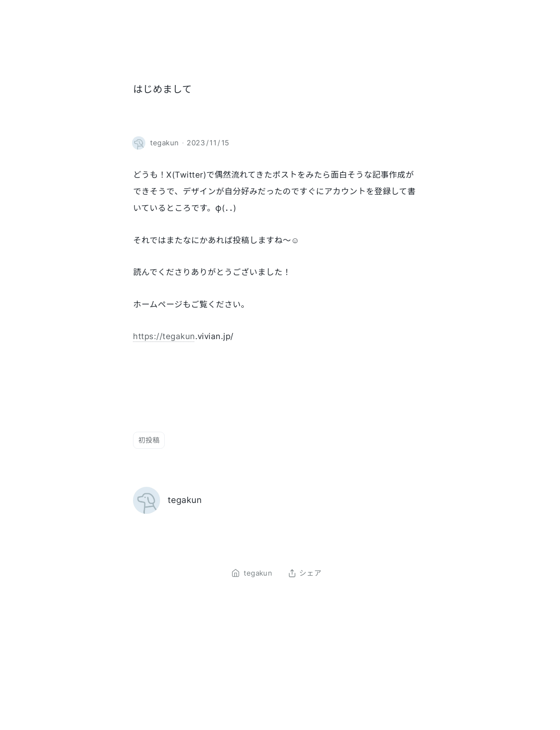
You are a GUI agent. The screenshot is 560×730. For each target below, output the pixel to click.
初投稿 (149, 440)
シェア (305, 573)
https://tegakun (164, 336)
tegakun (185, 500)
